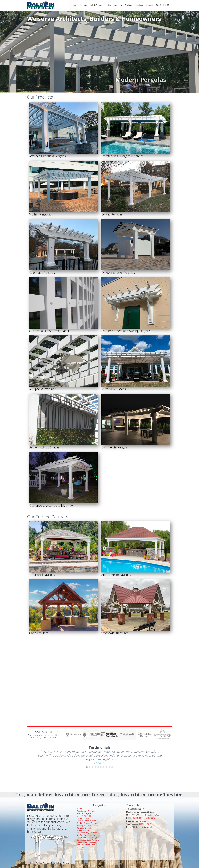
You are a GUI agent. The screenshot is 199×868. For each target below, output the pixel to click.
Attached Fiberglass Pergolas (47, 156)
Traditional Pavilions (42, 575)
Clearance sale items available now (51, 506)
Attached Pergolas (84, 813)
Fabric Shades (96, 5)
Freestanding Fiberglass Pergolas (122, 156)
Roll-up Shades (83, 830)
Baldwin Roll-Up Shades (44, 447)
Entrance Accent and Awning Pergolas (126, 331)
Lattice (108, 5)
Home (74, 5)
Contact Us (81, 850)
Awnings (118, 5)
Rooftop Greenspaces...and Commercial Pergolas (88, 836)
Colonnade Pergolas (42, 273)
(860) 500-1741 (145, 824)
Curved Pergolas (112, 214)
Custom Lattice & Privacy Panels (50, 331)
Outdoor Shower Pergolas (118, 273)
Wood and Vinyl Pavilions (87, 833)
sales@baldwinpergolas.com (143, 818)
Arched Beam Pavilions (116, 575)
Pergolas (83, 5)
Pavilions (129, 5)
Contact (150, 5)
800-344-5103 (163, 5)
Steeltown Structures (115, 633)
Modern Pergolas (40, 214)
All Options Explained (43, 389)
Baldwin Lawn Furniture (86, 842)
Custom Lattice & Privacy (87, 821)
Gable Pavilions (39, 633)
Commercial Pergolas (115, 447)
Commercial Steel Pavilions (88, 840)
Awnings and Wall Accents (87, 825)
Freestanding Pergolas (86, 811)
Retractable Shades (114, 389)
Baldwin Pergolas (139, 821)
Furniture (139, 5)
